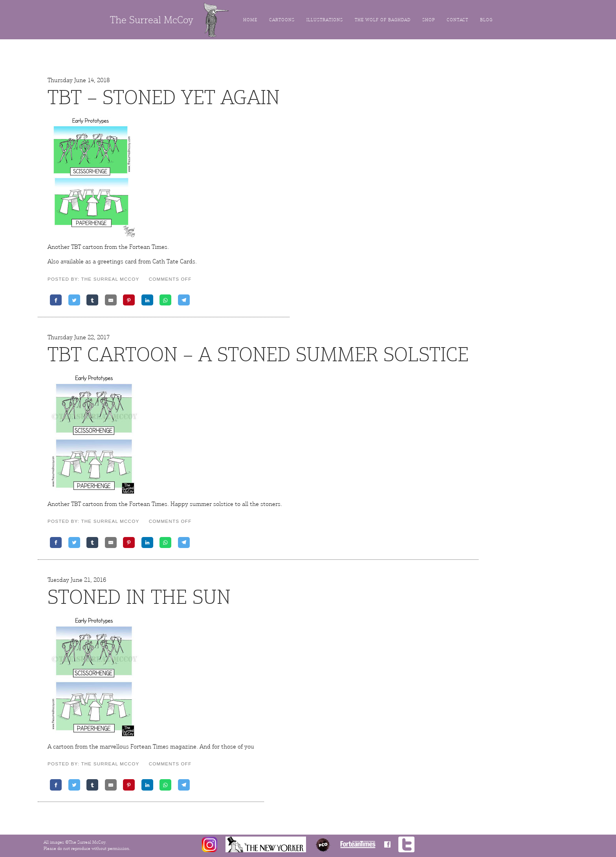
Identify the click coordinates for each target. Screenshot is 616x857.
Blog (486, 20)
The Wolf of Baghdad (383, 20)
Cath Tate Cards (174, 261)
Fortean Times (148, 247)
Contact (457, 20)
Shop (429, 20)
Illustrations (325, 20)
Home (250, 20)
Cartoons (282, 20)
